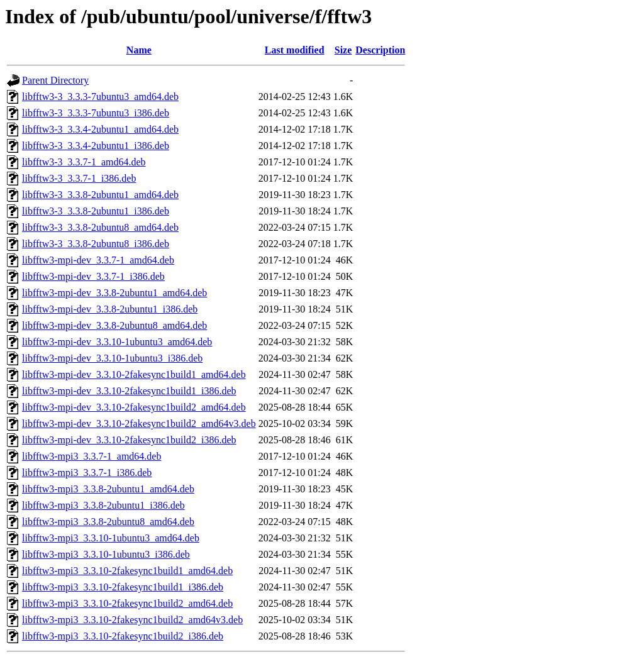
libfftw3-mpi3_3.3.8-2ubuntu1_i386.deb (103, 505)
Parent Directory (55, 80)
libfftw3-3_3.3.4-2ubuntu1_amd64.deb (100, 129)
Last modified (295, 50)
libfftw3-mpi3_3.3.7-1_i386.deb (87, 473)
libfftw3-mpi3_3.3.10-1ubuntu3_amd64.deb (111, 538)
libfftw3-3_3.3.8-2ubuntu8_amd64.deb (100, 227)
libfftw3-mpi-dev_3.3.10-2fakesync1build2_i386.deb (129, 440)
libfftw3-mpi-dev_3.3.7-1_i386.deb (93, 276)
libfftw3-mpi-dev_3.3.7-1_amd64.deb (98, 260)
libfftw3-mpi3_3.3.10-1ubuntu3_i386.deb (106, 554)
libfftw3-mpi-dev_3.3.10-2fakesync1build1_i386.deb (129, 391)
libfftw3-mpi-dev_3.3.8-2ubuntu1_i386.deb (110, 309)
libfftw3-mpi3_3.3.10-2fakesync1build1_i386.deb (123, 587)
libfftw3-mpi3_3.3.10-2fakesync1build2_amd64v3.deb (132, 620)
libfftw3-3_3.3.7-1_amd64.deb (84, 162)
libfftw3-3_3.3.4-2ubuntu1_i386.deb (96, 146)
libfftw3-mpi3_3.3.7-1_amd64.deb (92, 456)
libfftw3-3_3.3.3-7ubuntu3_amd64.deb (100, 97)
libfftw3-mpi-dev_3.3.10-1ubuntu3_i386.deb (112, 358)
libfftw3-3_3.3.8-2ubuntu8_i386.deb (96, 244)
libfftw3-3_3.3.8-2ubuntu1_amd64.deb (100, 195)
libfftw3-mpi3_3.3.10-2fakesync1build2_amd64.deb (127, 603)
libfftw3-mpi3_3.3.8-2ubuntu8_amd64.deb (108, 522)
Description (380, 50)
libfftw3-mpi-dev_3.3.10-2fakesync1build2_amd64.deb (134, 407)
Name (139, 50)
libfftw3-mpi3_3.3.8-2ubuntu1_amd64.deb (108, 489)
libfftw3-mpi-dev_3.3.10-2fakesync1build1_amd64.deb (134, 374)
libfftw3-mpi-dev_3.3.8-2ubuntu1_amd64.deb (114, 293)
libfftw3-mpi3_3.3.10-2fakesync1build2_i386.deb (123, 636)
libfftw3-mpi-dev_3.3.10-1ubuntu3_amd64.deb (117, 342)
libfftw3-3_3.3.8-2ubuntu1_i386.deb (96, 211)
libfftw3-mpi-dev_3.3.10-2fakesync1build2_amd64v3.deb (139, 423)
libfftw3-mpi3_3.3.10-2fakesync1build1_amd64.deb (127, 571)
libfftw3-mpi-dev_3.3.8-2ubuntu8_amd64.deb (114, 325)
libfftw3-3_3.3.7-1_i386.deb (79, 178)
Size (343, 50)
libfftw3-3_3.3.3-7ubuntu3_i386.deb (96, 113)
